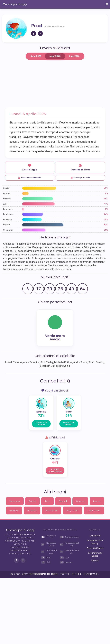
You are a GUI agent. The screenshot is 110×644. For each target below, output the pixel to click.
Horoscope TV (49, 537)
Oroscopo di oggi (15, 4)
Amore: (7, 204)
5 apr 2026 (36, 56)
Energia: (7, 193)
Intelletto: (8, 220)
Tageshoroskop (69, 537)
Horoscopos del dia (69, 544)
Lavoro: (7, 225)
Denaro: (7, 199)
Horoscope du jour (49, 544)
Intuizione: (8, 214)
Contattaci (95, 536)
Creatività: (8, 230)
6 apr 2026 (55, 56)
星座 (46, 558)
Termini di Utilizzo (95, 548)
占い (64, 558)
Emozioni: (8, 209)
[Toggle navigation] (107, 4)
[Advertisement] (55, 84)
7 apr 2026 (74, 56)
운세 (46, 562)
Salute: (6, 188)
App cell (95, 561)
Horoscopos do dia (69, 552)
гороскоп (66, 562)
